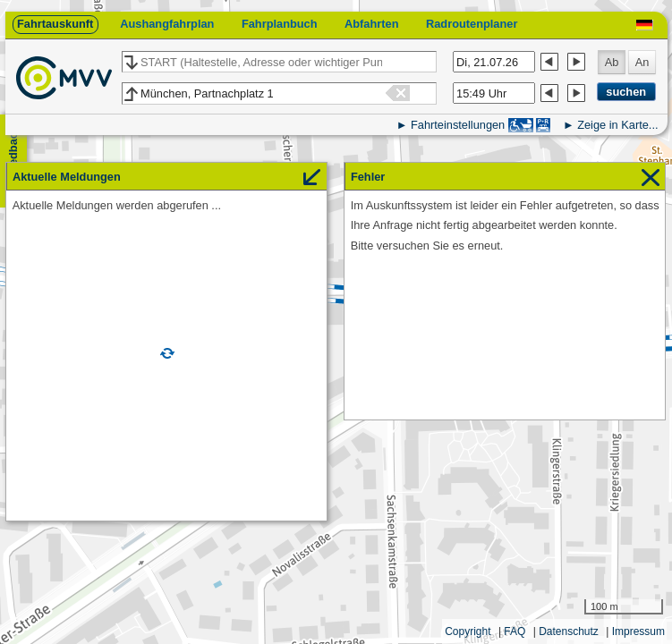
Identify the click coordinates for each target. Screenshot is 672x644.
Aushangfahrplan (167, 24)
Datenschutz (569, 631)
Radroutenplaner (472, 24)
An (642, 62)
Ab (612, 62)
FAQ (515, 631)
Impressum (638, 631)
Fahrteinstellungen (458, 125)
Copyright (468, 631)
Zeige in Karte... (617, 125)
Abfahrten (371, 24)
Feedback (13, 153)
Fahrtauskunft (55, 24)
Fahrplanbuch (280, 24)
